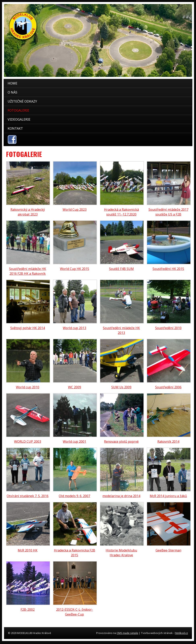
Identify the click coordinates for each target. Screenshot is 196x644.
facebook (12, 140)
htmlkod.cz (181, 633)
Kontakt (15, 128)
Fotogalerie (18, 110)
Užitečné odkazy (22, 101)
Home (12, 83)
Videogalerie (19, 119)
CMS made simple (127, 633)
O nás (12, 92)
